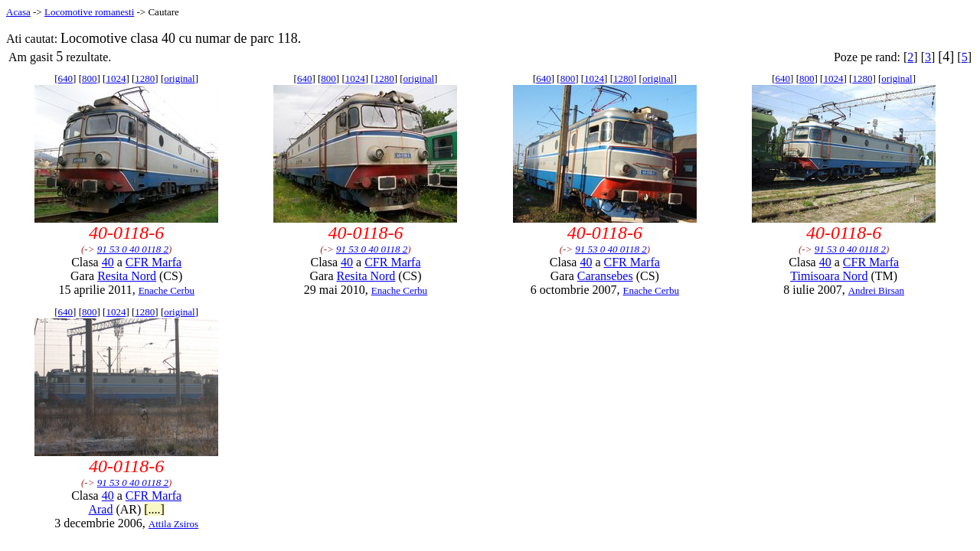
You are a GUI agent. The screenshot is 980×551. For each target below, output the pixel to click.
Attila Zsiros (173, 524)
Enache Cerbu (167, 290)
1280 (145, 78)
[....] (154, 509)
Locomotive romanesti (89, 12)
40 (108, 262)
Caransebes (605, 276)
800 (90, 78)
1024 (116, 78)
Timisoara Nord (829, 276)
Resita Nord (127, 276)
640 (66, 78)
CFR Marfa (154, 262)
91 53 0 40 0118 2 (133, 249)
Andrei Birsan (876, 290)
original (179, 78)
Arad (100, 509)
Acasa (18, 12)
